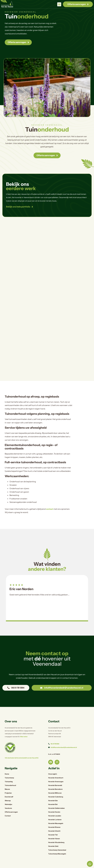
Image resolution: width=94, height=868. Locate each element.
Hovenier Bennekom (55, 789)
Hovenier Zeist (53, 846)
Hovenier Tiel (53, 835)
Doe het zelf (9, 797)
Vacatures (8, 808)
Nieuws (7, 789)
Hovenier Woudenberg (56, 842)
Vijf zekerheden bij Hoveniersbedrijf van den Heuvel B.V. (22, 758)
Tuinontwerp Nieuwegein (57, 854)
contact (50, 509)
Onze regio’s (53, 774)
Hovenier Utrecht (54, 831)
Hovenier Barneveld (55, 785)
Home (7, 774)
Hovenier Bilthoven (55, 793)
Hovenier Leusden (55, 816)
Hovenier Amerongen (56, 782)
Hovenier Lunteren (55, 820)
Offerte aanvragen (11, 812)
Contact (8, 816)
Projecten (8, 793)
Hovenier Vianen (54, 839)
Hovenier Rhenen (54, 827)
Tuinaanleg (9, 782)
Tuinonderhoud (10, 785)
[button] (59, 4)
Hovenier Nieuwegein (56, 823)
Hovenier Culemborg (56, 797)
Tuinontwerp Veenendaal (57, 850)
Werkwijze (8, 804)
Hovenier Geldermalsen (56, 808)
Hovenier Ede (53, 801)
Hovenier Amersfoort (56, 778)
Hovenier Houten (54, 812)
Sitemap (8, 801)
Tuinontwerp (9, 778)
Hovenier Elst (53, 804)
